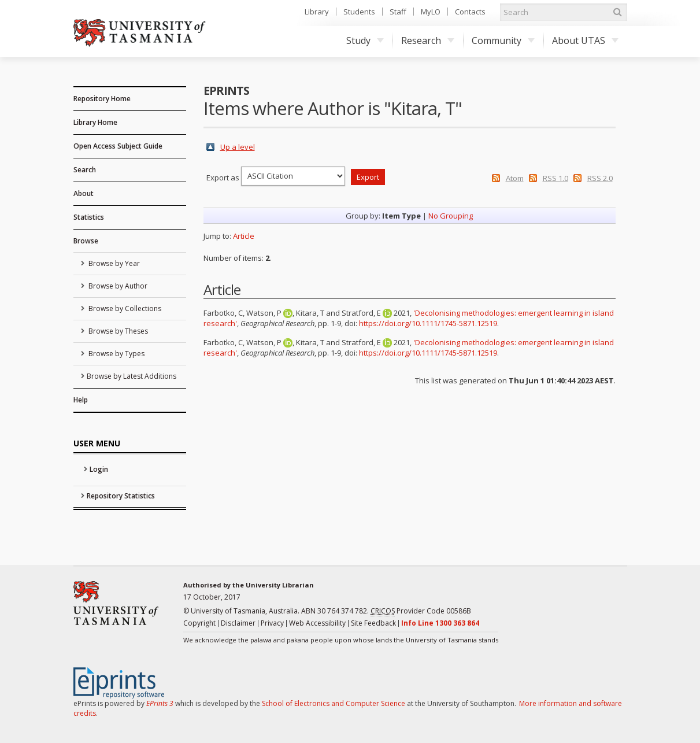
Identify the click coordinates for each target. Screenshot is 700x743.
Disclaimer (238, 623)
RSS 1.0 (555, 178)
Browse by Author (117, 286)
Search (85, 170)
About (84, 193)
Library (317, 12)
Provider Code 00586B (421, 611)
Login (99, 469)
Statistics (89, 217)
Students (359, 12)
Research (428, 40)
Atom (515, 178)
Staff (398, 12)
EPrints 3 (160, 703)
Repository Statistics (121, 496)
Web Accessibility (317, 623)
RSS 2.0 (600, 178)
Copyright (199, 623)
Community (503, 40)
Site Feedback (373, 623)
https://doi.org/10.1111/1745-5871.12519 (428, 323)
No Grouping (451, 216)
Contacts (470, 12)
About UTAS (585, 40)
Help (81, 400)
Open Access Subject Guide (118, 146)
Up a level (238, 147)
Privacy (272, 623)
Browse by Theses (117, 331)
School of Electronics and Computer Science (334, 703)
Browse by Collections (124, 308)
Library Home (95, 122)
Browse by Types (116, 354)
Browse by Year (113, 263)
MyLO (431, 12)
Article (244, 236)
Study (365, 40)
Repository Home (102, 99)
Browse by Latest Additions (132, 376)
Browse (86, 241)
